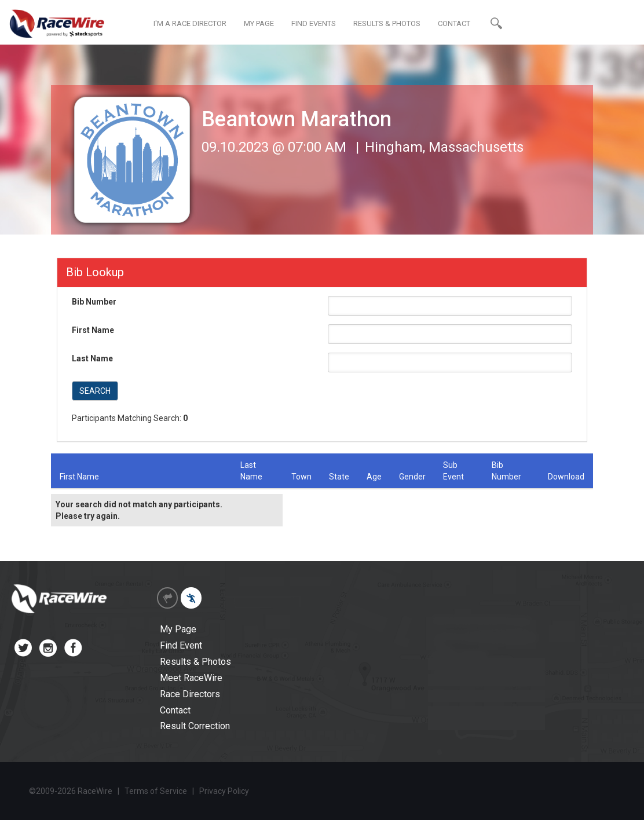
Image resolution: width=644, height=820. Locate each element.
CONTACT (454, 23)
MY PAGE (259, 23)
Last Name (92, 358)
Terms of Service (156, 791)
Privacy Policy (224, 791)
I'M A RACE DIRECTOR (190, 23)
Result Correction (195, 726)
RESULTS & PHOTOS (387, 23)
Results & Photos (195, 662)
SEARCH (95, 391)
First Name (93, 330)
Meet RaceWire (191, 678)
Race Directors (190, 694)
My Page (178, 629)
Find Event (181, 645)
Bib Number (94, 302)
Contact (175, 710)
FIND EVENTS (314, 23)
